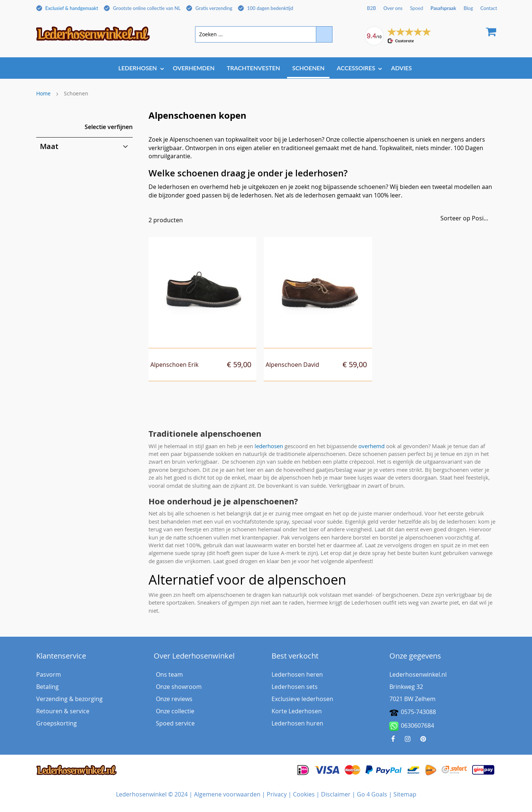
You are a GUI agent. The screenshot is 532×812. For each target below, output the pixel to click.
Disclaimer (336, 794)
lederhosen (269, 446)
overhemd (371, 446)
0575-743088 (418, 712)
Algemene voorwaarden (227, 794)
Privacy (277, 794)
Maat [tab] (49, 146)
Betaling (47, 687)
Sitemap (405, 794)
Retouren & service (63, 711)
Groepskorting (57, 723)
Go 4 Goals (372, 794)
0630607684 (412, 726)
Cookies (304, 794)
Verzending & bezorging (69, 699)
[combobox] (264, 34)
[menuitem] (139, 68)
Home (43, 93)
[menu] (266, 69)
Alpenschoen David (292, 365)
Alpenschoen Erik (174, 365)
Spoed (417, 8)
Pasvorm (49, 674)
